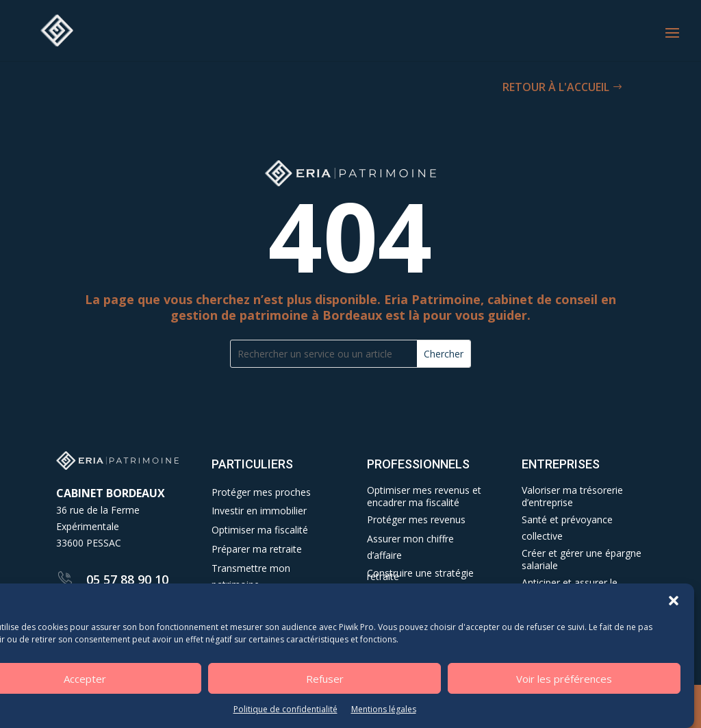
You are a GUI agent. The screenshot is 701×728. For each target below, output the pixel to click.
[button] (674, 602)
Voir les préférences (564, 679)
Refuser (325, 679)
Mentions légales (384, 711)
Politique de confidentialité (285, 711)
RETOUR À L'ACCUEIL (556, 87)
